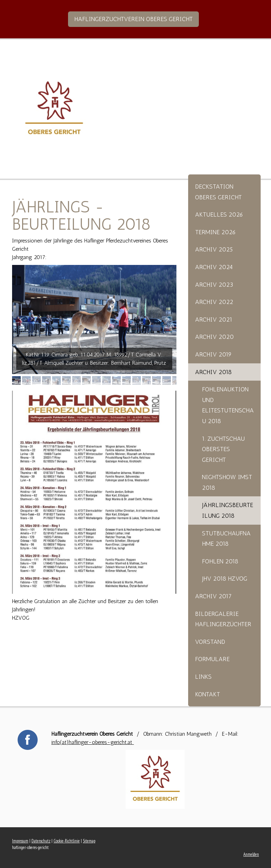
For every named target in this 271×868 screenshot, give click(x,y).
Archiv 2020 (215, 337)
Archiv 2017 (213, 596)
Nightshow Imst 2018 (227, 482)
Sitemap (89, 841)
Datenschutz (41, 841)
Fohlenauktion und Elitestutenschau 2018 (228, 405)
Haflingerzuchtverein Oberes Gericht (133, 19)
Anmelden (251, 854)
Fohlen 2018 (220, 561)
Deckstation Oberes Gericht (218, 192)
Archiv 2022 (214, 302)
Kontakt (207, 694)
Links (203, 677)
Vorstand (210, 642)
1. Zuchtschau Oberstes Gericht (223, 449)
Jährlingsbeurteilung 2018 (228, 510)
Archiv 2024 (214, 267)
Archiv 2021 (214, 319)
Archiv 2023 (214, 285)
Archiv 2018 (213, 372)
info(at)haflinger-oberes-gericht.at (93, 742)
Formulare (212, 659)
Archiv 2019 (213, 354)
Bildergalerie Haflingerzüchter (223, 619)
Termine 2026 (215, 232)
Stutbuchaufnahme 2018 (226, 539)
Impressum (20, 841)
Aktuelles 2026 (219, 214)
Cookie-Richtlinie (67, 841)
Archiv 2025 (214, 249)
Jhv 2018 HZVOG (225, 579)
